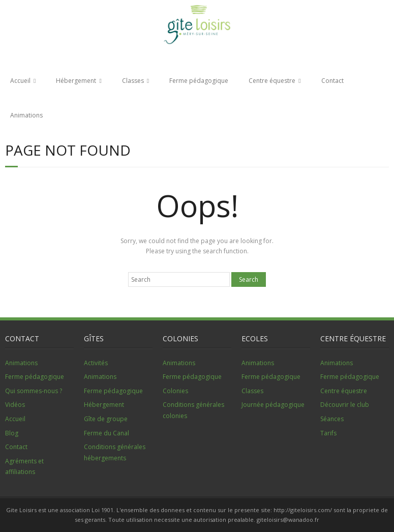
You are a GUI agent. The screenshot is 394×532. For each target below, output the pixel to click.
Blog (12, 433)
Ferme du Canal (107, 433)
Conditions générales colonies (193, 410)
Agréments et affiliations (24, 467)
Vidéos (15, 405)
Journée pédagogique (273, 405)
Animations (26, 115)
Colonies (175, 391)
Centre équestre (272, 81)
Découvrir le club (345, 405)
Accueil (20, 81)
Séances (332, 419)
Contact (332, 81)
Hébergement (76, 81)
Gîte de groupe (106, 419)
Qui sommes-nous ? (34, 391)
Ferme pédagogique (199, 81)
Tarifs (328, 433)
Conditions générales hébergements (115, 452)
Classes (133, 81)
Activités (96, 363)
